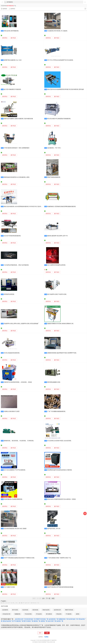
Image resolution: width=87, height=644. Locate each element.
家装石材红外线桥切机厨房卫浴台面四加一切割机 (62, 499)
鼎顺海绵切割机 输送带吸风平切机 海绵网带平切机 (62, 353)
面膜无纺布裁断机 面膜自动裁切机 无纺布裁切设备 (18, 119)
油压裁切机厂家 (53, 619)
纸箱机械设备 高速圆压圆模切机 (13, 499)
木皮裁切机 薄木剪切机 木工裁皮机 (57, 31)
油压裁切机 (5, 610)
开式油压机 (39, 614)
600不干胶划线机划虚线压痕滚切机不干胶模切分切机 (19, 558)
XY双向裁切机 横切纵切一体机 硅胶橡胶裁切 (17, 148)
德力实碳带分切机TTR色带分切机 (57, 294)
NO (22, 603)
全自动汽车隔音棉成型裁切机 (12, 236)
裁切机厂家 (37, 621)
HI (13, 603)
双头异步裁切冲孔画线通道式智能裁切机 (59, 119)
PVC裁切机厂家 (19, 621)
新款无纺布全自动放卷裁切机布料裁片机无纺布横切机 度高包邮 (66, 89)
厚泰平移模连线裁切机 (54, 177)
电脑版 (46, 637)
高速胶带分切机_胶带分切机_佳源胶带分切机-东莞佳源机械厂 (21, 324)
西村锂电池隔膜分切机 (54, 382)
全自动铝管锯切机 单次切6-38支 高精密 (15, 529)
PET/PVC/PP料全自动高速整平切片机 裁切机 (60, 60)
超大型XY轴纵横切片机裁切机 (12, 89)
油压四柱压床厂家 (20, 619)
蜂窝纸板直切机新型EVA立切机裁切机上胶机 (17, 177)
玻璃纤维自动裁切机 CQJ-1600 (13, 60)
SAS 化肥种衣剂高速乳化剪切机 (56, 265)
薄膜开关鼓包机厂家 (42, 619)
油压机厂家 (60, 621)
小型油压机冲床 (6, 614)
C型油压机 (59, 614)
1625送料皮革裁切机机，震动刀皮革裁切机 (16, 265)
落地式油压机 (46, 610)
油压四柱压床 (57, 610)
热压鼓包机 (25, 610)
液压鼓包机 (35, 610)
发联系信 (5, 38)
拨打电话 (13, 38)
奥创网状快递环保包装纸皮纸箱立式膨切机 (60, 470)
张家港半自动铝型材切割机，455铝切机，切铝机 (18, 382)
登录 (40, 633)
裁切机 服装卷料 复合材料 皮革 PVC (58, 236)
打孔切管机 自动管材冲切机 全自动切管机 (59, 441)
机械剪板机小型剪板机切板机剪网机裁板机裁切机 (62, 207)
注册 (47, 633)
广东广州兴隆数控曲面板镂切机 (56, 411)
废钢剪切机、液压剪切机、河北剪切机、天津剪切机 (19, 441)
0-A (2, 603)
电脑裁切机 (18, 614)
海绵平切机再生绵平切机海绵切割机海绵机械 (60, 587)
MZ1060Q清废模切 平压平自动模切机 (15, 470)
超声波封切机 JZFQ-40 (54, 529)
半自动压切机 (28, 614)
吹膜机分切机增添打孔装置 (12, 411)
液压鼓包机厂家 (31, 619)
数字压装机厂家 (28, 621)
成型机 (78, 614)
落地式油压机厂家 (8, 621)
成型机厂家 (44, 621)
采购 (85, 513)
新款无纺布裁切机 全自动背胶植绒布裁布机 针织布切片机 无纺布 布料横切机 (26, 207)
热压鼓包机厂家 (73, 619)
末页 (53, 598)
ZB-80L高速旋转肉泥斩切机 (12, 353)
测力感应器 (49, 614)
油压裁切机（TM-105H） (55, 148)
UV (32, 603)
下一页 (48, 598)
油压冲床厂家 (52, 621)
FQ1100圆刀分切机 (9, 587)
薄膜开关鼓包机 (69, 610)
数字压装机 (15, 610)
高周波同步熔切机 (9, 294)
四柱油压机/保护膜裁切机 (11, 31)
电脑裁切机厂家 (63, 619)
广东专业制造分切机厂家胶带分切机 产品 (59, 558)
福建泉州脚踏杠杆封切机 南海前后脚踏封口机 (60, 324)
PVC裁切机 (69, 614)
